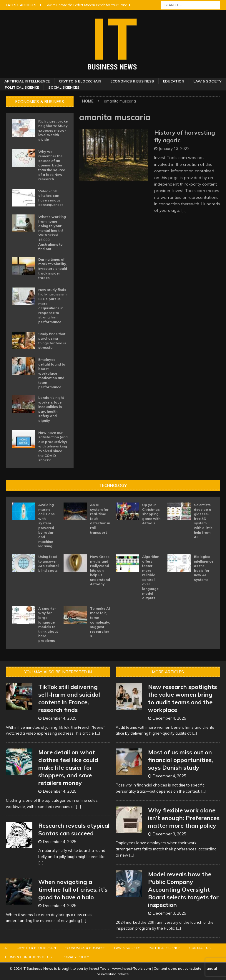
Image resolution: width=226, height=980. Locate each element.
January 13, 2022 (174, 148)
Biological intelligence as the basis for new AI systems (204, 568)
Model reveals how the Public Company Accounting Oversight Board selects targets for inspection (183, 889)
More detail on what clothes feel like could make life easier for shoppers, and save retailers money (68, 767)
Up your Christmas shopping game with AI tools (151, 514)
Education (174, 81)
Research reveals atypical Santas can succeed (74, 829)
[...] (97, 733)
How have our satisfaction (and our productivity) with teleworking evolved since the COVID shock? (53, 446)
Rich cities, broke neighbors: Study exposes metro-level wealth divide (53, 130)
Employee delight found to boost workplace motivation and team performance (52, 373)
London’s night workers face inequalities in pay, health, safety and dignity (51, 409)
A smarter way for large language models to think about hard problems (48, 624)
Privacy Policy (76, 957)
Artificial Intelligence (27, 81)
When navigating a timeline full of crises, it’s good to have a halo (73, 889)
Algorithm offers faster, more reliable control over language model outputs (151, 577)
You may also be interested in (58, 672)
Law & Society (207, 81)
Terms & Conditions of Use (29, 957)
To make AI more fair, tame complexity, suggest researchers (100, 622)
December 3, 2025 (169, 834)
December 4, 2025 (60, 718)
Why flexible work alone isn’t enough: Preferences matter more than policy (184, 818)
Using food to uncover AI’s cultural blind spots (48, 563)
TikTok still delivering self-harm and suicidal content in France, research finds (69, 698)
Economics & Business (132, 81)
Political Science (22, 87)
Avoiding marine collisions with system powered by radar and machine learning (46, 525)
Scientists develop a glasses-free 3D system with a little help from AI (203, 521)
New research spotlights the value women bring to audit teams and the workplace (182, 698)
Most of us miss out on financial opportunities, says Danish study (181, 760)
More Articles (168, 672)
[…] (184, 210)
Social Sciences (64, 87)
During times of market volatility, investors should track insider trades (53, 268)
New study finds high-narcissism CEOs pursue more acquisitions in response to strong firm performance (52, 306)
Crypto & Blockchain (80, 81)
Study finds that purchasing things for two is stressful (52, 341)
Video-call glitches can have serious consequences (51, 198)
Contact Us (200, 948)
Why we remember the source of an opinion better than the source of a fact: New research (52, 165)
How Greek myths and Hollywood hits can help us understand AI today (100, 570)
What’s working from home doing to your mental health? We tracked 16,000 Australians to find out (52, 233)
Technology (113, 485)
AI (6, 948)
